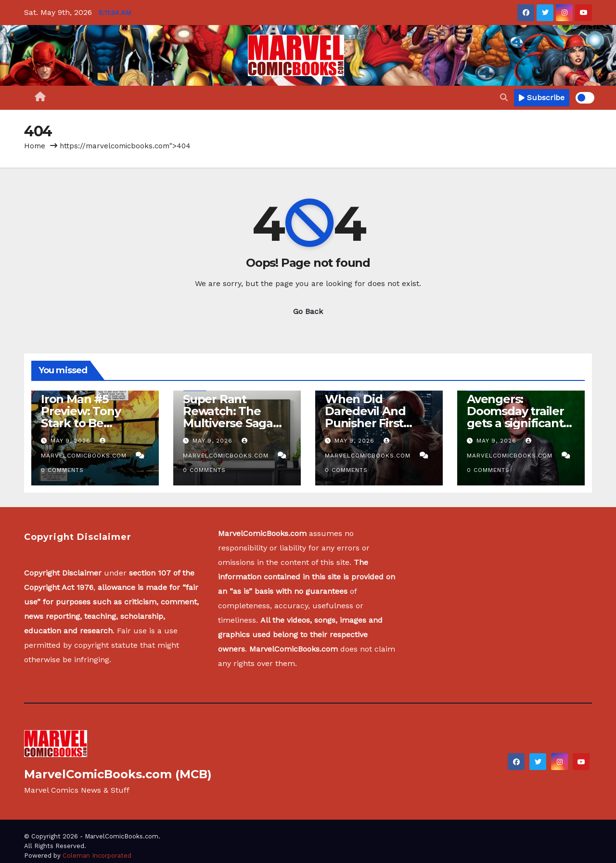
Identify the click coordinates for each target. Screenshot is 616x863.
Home (35, 146)
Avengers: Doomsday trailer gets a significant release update (515, 417)
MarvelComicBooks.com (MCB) (118, 774)
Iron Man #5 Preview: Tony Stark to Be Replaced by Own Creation (91, 423)
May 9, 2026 (72, 441)
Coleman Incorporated (97, 856)
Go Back (308, 311)
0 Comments (62, 470)
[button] (504, 98)
